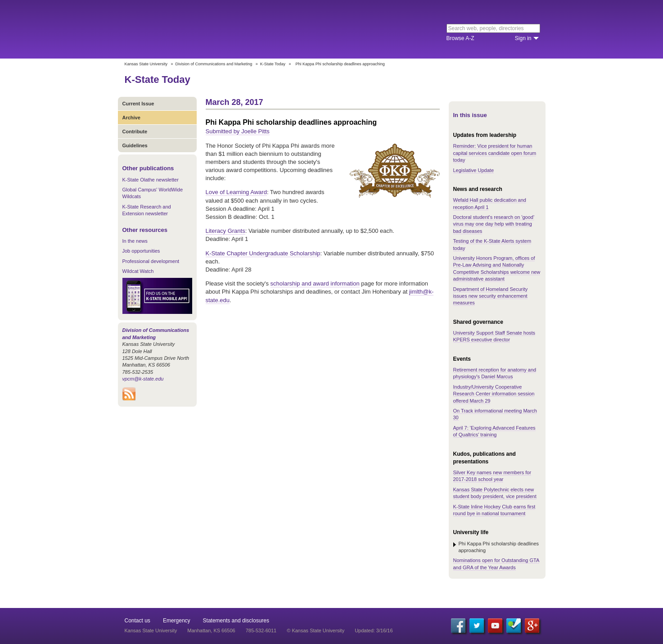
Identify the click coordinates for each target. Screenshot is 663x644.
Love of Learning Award (236, 192)
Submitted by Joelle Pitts (238, 131)
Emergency (177, 621)
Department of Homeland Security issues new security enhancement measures (491, 296)
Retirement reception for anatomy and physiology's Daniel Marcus (495, 373)
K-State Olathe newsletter (151, 180)
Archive (131, 118)
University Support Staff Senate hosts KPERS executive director (494, 336)
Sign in (523, 38)
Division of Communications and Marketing (214, 64)
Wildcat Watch (138, 271)
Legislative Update (474, 170)
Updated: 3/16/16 (374, 630)
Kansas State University (198, 29)
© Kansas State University (316, 630)
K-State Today (273, 64)
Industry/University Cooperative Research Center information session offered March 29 (494, 394)
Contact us (138, 621)
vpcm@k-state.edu (143, 379)
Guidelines (135, 145)
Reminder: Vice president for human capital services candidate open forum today (495, 153)
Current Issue (138, 104)
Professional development (151, 261)
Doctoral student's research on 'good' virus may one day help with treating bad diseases (494, 224)
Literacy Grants (226, 231)
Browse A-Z (460, 38)
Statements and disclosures (236, 621)
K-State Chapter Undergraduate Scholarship (263, 253)
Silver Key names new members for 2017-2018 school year (492, 476)
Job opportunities (141, 251)
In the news (135, 241)
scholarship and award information (315, 283)
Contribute (135, 132)
